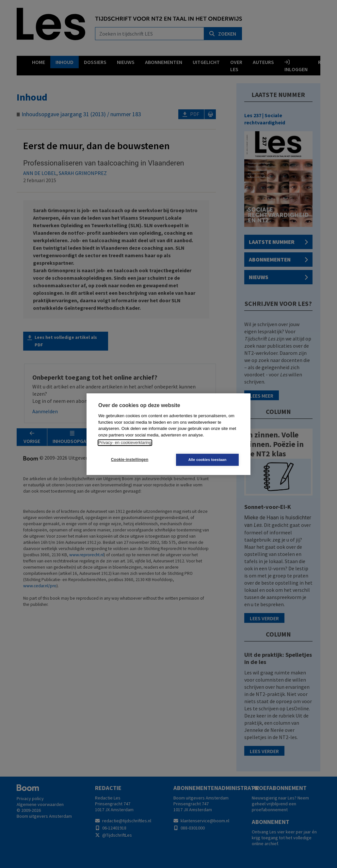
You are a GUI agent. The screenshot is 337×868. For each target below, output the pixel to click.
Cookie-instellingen (130, 460)
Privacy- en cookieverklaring (125, 442)
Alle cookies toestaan (208, 460)
